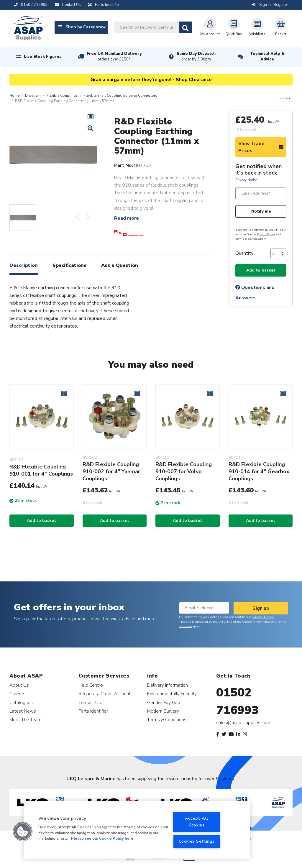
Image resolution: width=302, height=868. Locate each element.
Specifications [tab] (69, 265)
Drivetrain (33, 96)
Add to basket (261, 270)
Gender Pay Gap (164, 702)
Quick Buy (234, 27)
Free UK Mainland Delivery (114, 57)
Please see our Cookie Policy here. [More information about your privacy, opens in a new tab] (103, 839)
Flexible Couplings (62, 96)
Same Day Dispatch (196, 57)
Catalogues (21, 702)
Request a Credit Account (105, 694)
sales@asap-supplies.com (243, 723)
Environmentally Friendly (172, 694)
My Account (210, 27)
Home (14, 96)
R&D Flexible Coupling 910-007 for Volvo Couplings (184, 471)
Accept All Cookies (197, 822)
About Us (19, 685)
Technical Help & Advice (267, 56)
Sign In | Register (270, 5)
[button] (23, 831)
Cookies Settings (197, 841)
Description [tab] (24, 265)
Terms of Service (246, 239)
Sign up (261, 608)
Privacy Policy (266, 234)
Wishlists (257, 27)
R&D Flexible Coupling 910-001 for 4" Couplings (41, 470)
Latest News (23, 711)
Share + (284, 98)
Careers (17, 694)
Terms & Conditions (167, 720)
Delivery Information (168, 685)
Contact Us (90, 702)
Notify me (261, 211)
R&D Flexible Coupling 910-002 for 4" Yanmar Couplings (111, 471)
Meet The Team (25, 720)
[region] (137, 830)
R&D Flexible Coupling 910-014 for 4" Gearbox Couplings (259, 471)
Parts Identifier (93, 711)
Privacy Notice (246, 180)
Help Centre (91, 685)
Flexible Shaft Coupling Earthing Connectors (120, 96)
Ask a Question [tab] (120, 265)
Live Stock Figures (43, 57)
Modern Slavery (163, 711)
